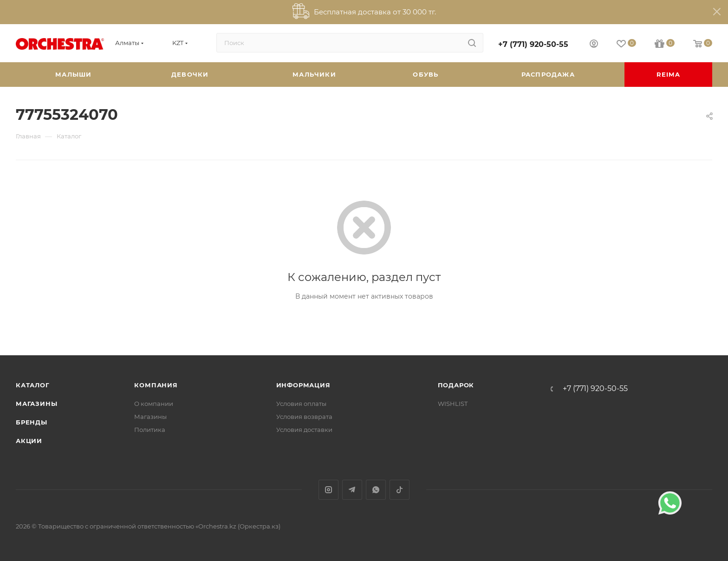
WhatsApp (376, 490)
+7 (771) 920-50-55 (533, 44)
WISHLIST (453, 404)
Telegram (352, 490)
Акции (29, 441)
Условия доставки (304, 430)
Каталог (33, 385)
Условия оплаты (301, 404)
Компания (156, 385)
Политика (150, 430)
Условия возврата (304, 417)
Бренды (32, 422)
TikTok (400, 490)
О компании (154, 404)
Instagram (328, 490)
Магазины (36, 404)
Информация (303, 385)
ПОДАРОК (456, 385)
